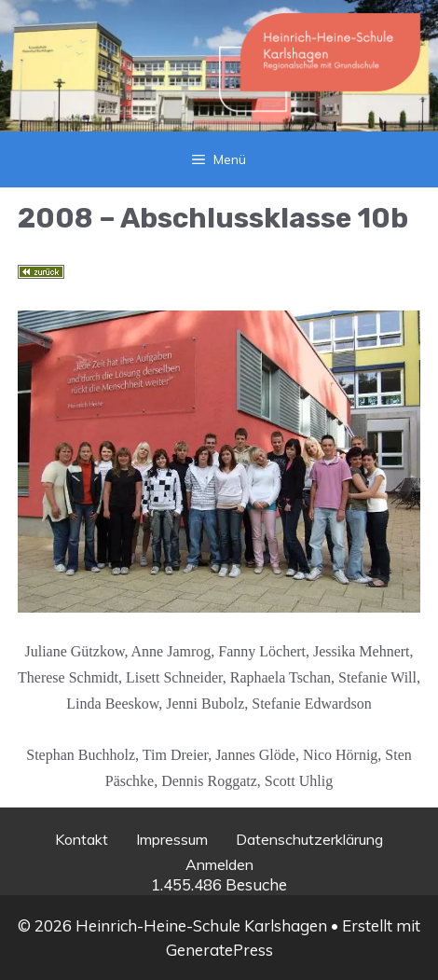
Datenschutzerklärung (309, 839)
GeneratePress (219, 950)
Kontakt (82, 839)
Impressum (172, 839)
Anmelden (219, 864)
